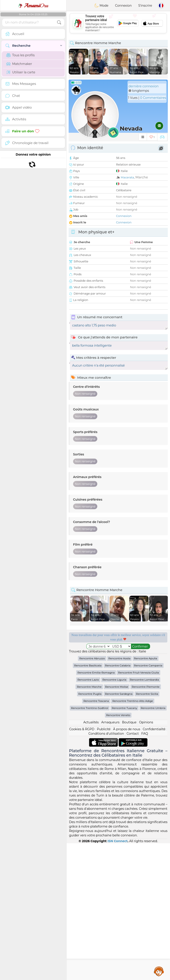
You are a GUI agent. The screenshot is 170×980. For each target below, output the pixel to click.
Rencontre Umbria (153, 845)
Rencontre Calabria (118, 802)
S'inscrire (145, 6)
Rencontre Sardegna (119, 831)
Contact (133, 870)
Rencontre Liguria (114, 816)
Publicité (104, 866)
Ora (33, 6)
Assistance (159, 971)
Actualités (91, 859)
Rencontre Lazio (88, 816)
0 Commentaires (153, 98)
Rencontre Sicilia (147, 831)
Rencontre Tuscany (125, 845)
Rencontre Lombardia (144, 816)
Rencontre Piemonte (146, 823)
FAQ (145, 870)
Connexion (123, 6)
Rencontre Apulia (146, 795)
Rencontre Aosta (120, 795)
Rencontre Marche (89, 823)
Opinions (146, 859)
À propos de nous (127, 866)
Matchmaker (19, 64)
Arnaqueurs (110, 859)
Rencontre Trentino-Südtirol (90, 845)
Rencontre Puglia (90, 831)
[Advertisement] (118, 726)
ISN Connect (118, 978)
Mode (101, 6)
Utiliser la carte (21, 72)
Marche (142, 177)
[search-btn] (59, 22)
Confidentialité (154, 866)
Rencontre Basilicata (88, 802)
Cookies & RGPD (82, 866)
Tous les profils (20, 55)
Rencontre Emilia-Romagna (96, 809)
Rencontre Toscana (96, 838)
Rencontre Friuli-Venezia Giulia (138, 809)
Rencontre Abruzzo (92, 795)
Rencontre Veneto (118, 852)
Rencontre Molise (117, 823)
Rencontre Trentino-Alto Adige (133, 838)
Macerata (127, 177)
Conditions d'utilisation (106, 870)
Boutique (129, 859)
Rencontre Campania (148, 802)
